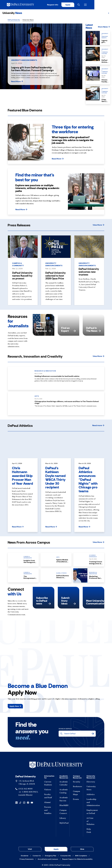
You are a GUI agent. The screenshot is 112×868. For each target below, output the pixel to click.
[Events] (76, 800)
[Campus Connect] (63, 812)
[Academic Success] (63, 800)
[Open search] (96, 5)
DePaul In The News (93, 330)
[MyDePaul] (63, 823)
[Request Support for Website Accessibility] (77, 859)
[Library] (63, 819)
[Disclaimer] (25, 856)
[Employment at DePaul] (91, 812)
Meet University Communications (95, 602)
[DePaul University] (24, 5)
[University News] (12, 14)
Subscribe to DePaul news (44, 601)
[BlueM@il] (63, 806)
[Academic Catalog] (63, 792)
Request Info (69, 5)
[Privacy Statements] (27, 859)
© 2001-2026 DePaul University (56, 865)
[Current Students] (48, 784)
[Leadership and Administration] (91, 803)
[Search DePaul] (78, 734)
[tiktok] (20, 803)
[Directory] (91, 782)
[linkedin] (16, 803)
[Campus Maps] (76, 793)
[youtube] (32, 803)
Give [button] (82, 849)
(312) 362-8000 (25, 789)
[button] (22, 82)
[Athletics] (91, 795)
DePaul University (14, 20)
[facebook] (28, 803)
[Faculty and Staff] (48, 796)
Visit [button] (30, 849)
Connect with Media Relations (44, 327)
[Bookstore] (76, 787)
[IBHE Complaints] (81, 856)
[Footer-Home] (56, 765)
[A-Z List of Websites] (91, 822)
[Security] (76, 782)
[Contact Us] (37, 856)
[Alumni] (48, 803)
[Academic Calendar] (63, 784)
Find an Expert (69, 330)
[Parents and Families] (48, 811)
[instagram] (24, 803)
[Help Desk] (91, 831)
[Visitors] (48, 790)
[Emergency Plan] (51, 856)
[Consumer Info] (66, 856)
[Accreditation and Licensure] (48, 859)
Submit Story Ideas (69, 601)
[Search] (93, 734)
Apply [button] (56, 849)
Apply (84, 5)
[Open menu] (103, 5)
